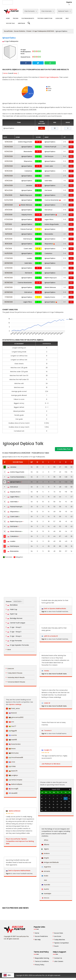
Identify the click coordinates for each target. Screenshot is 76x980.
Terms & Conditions (42, 961)
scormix (11, 735)
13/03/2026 (9, 215)
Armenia (46, 871)
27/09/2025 (9, 258)
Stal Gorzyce (49, 156)
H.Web (11, 766)
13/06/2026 (9, 142)
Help (67, 18)
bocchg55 (12, 789)
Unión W (46, 703)
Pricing (16, 18)
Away (15, 73)
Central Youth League (16, 623)
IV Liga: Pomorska (15, 641)
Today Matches (60, 940)
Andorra (46, 853)
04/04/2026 (9, 200)
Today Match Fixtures (15, 673)
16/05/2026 (9, 171)
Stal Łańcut (48, 210)
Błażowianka (28, 152)
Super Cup (12, 614)
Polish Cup (12, 609)
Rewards (49, 2)
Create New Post (64, 449)
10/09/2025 (9, 273)
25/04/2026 (9, 185)
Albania (45, 845)
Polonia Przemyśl (50, 147)
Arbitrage (21, 23)
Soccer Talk (10, 23)
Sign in (8, 874)
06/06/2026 (9, 147)
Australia (46, 885)
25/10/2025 (9, 239)
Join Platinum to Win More (51, 764)
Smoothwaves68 (14, 758)
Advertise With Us (28, 2)
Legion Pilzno (49, 219)
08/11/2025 (9, 229)
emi (10, 722)
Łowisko (47, 176)
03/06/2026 (9, 152)
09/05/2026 (9, 176)
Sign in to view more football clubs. (54, 674)
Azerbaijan (46, 894)
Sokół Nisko (48, 181)
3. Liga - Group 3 (14, 632)
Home (8, 18)
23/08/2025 (9, 287)
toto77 (11, 726)
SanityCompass (14, 780)
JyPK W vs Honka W (51, 636)
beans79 (12, 771)
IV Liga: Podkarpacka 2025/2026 (43, 31)
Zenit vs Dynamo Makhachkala (19, 871)
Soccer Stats (59, 933)
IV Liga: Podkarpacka (10, 41)
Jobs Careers (59, 961)
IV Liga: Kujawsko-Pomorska (18, 645)
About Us (17, 2)
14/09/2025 (9, 268)
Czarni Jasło (49, 166)
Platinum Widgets (28, 18)
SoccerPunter (8, 31)
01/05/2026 (9, 181)
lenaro (11, 749)
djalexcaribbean (13, 811)
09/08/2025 (9, 302)
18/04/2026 (9, 190)
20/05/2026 (9, 166)
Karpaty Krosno (27, 215)
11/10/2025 (9, 249)
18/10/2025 (9, 244)
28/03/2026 (9, 205)
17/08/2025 (9, 297)
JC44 (10, 762)
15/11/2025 (9, 224)
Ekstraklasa (12, 605)
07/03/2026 (9, 219)
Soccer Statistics (20, 31)
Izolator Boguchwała (25, 142)
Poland (29, 31)
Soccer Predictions (41, 936)
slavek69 (12, 793)
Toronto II (47, 731)
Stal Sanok (48, 190)
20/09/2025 (9, 263)
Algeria (45, 849)
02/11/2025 (9, 234)
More (9, 650)
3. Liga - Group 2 (14, 627)
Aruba (45, 876)
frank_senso (13, 709)
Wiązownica (28, 161)
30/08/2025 (9, 283)
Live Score (58, 936)
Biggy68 (11, 731)
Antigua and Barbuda (50, 862)
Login (61, 2)
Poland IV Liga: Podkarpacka (49, 77)
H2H (71, 142)
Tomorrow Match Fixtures (16, 682)
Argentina (46, 867)
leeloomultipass (14, 784)
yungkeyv (12, 775)
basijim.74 (47, 750)
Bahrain (45, 898)
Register (69, 3)
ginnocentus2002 (15, 717)
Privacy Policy (40, 965)
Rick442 (11, 713)
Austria (45, 889)
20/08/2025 (9, 292)
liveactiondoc (13, 744)
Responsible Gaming (42, 958)
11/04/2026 (9, 195)
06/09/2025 (9, 278)
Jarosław (29, 185)
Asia (44, 880)
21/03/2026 (9, 210)
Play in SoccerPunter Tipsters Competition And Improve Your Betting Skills (20, 841)
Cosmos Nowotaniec (53, 200)
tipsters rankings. (15, 704)
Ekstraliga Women (15, 618)
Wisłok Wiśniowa (26, 205)
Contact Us (40, 2)
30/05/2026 (9, 156)
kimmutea (12, 753)
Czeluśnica (28, 171)
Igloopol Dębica (50, 142)
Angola (45, 858)
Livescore (59, 18)
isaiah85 (11, 740)
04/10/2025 (9, 253)
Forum (56, 946)
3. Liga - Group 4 (14, 636)
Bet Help (38, 940)
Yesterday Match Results (16, 677)
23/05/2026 (9, 161)
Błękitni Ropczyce (26, 195)
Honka (45, 671)
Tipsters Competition (45, 18)
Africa (45, 840)
